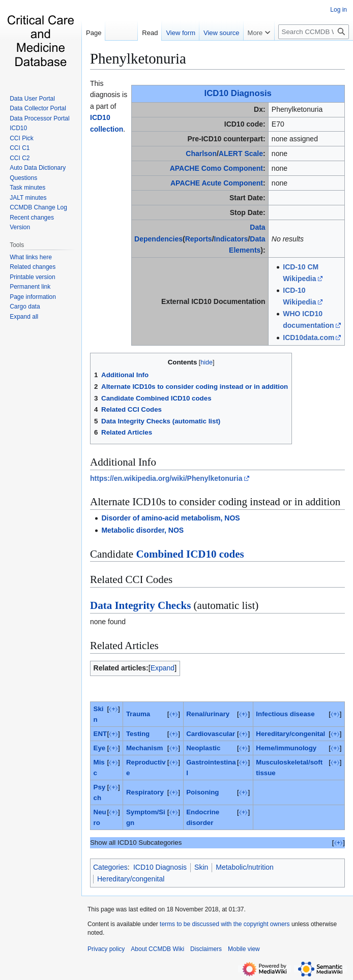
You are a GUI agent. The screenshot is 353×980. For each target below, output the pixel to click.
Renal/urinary (208, 714)
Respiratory (145, 792)
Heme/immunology (286, 748)
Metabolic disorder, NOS (142, 530)
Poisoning (202, 792)
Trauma (138, 714)
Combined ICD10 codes (190, 554)
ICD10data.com (308, 338)
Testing (138, 734)
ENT (100, 734)
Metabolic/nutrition (245, 867)
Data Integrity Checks (140, 605)
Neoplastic (203, 748)
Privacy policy (106, 949)
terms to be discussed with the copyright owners (225, 924)
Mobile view (244, 949)
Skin (201, 867)
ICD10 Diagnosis (238, 93)
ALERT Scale (241, 154)
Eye (100, 748)
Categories (110, 867)
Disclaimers (206, 949)
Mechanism (144, 748)
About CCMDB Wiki (157, 949)
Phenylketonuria (138, 58)
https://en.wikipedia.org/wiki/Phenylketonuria (166, 478)
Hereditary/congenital (290, 734)
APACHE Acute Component (217, 183)
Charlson (201, 154)
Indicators (231, 239)
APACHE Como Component (216, 168)
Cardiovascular (211, 734)
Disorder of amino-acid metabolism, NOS (170, 518)
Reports (199, 239)
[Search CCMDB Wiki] (314, 32)
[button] (24, 317)
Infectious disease (285, 714)
